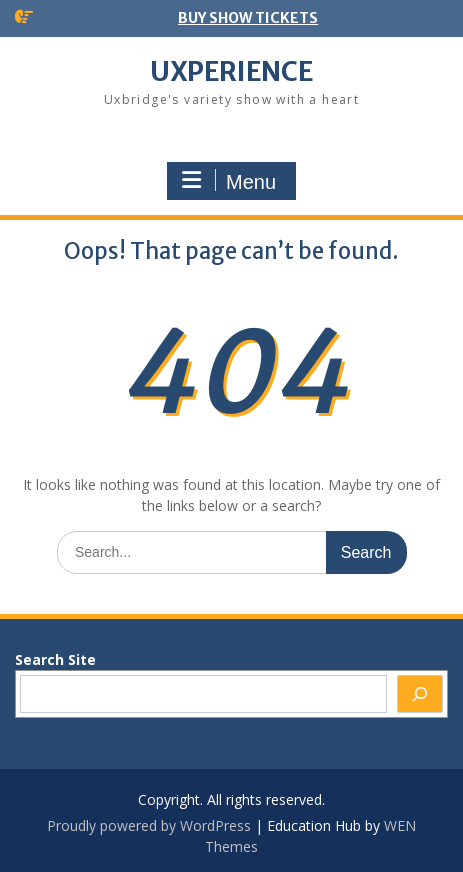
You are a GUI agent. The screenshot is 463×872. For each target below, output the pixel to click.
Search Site (55, 659)
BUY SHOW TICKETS (248, 18)
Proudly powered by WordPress (149, 825)
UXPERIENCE (231, 71)
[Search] (420, 694)
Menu (229, 181)
